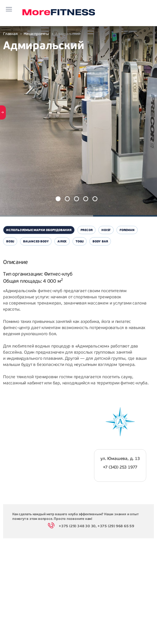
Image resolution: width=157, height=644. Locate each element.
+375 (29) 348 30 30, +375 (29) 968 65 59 (91, 526)
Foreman (127, 230)
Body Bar (100, 241)
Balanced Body (36, 241)
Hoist (106, 230)
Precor (87, 230)
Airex (62, 241)
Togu (80, 241)
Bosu (10, 241)
